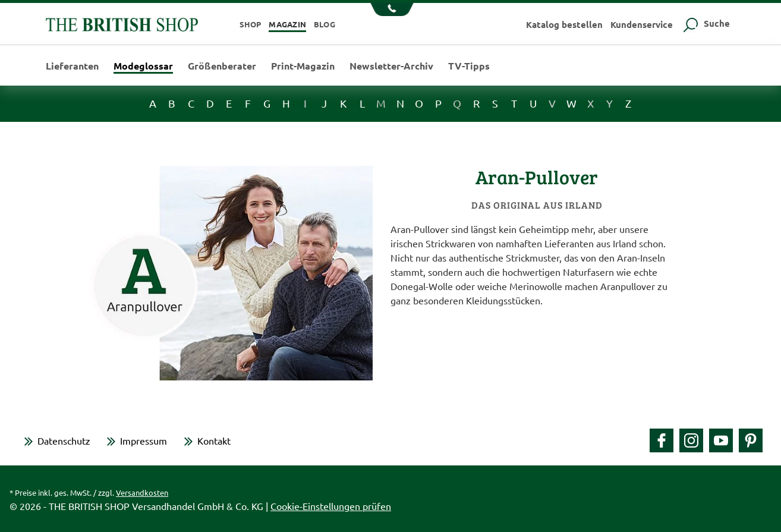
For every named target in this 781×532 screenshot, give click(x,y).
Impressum (144, 440)
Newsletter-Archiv (391, 66)
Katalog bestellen (564, 24)
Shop (251, 24)
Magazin (287, 24)
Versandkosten (142, 492)
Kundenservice (642, 24)
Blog (325, 24)
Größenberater (222, 66)
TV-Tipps (469, 66)
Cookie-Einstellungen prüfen (331, 506)
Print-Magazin (303, 66)
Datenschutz (64, 440)
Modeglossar (143, 67)
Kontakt (214, 440)
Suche (705, 23)
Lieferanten (72, 66)
